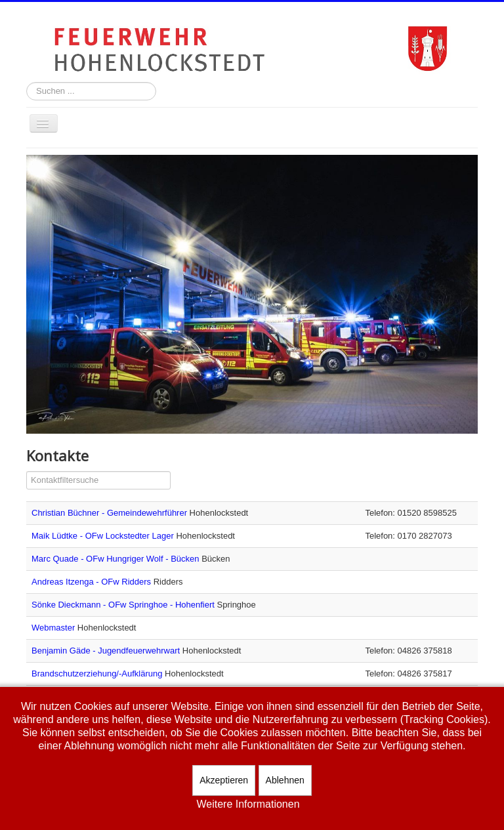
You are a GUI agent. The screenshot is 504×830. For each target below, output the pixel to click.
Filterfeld (27, 471)
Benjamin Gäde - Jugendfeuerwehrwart (107, 651)
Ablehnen (285, 780)
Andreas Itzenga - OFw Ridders (93, 582)
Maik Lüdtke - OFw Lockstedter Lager (104, 536)
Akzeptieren (224, 780)
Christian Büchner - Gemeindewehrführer (111, 513)
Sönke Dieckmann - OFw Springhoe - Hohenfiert (124, 605)
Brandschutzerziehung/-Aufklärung (98, 674)
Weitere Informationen (248, 804)
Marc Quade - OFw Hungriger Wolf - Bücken (116, 559)
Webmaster (54, 628)
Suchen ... (27, 82)
